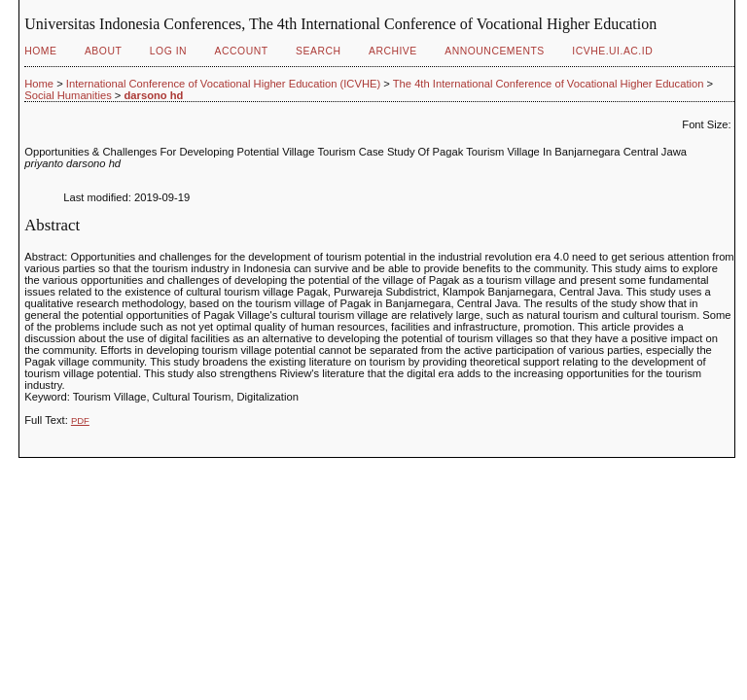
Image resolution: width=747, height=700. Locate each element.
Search (318, 51)
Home (40, 51)
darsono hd (154, 95)
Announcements (495, 51)
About (103, 51)
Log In (168, 51)
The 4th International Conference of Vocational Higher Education (549, 84)
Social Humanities (68, 95)
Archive (393, 51)
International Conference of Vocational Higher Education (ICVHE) (223, 84)
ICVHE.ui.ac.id (612, 51)
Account (242, 51)
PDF (80, 420)
